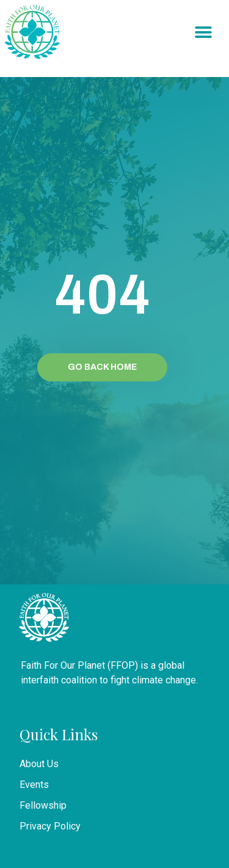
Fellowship (43, 805)
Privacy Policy (50, 826)
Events (34, 785)
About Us (39, 764)
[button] (203, 33)
